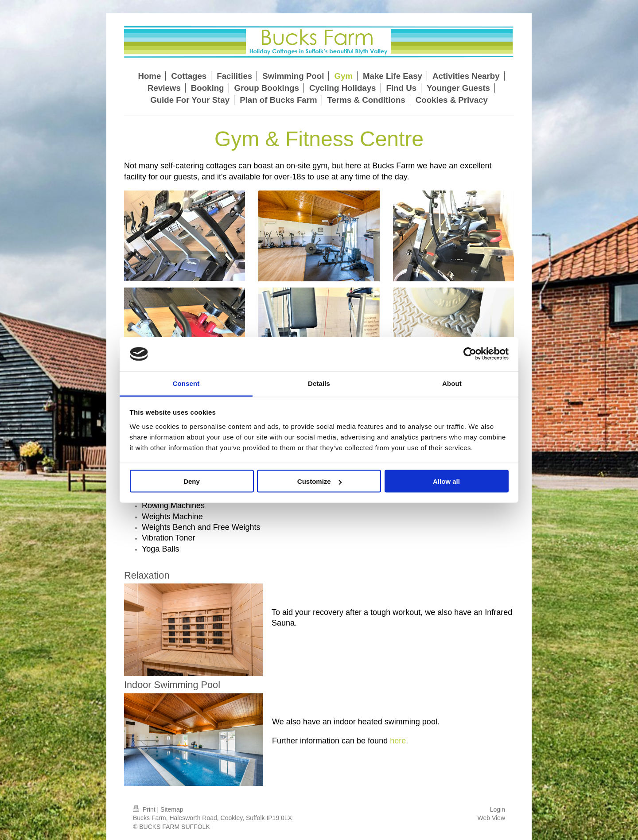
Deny (192, 481)
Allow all (446, 481)
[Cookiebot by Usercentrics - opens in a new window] (470, 354)
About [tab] (452, 383)
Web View (491, 818)
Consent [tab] (186, 383)
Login (498, 809)
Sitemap (172, 809)
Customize (319, 481)
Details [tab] (319, 383)
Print (145, 809)
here (398, 741)
